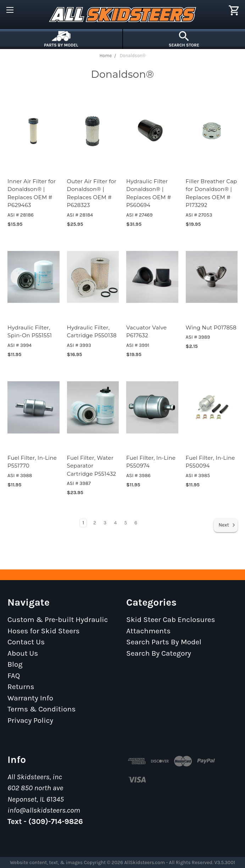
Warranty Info (30, 698)
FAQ (14, 676)
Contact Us (26, 642)
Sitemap (22, 731)
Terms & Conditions (41, 709)
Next (227, 525)
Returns (21, 687)
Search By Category (159, 653)
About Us (23, 653)
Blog (15, 664)
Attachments (148, 631)
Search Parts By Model (164, 642)
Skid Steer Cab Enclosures (171, 619)
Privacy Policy (30, 720)
